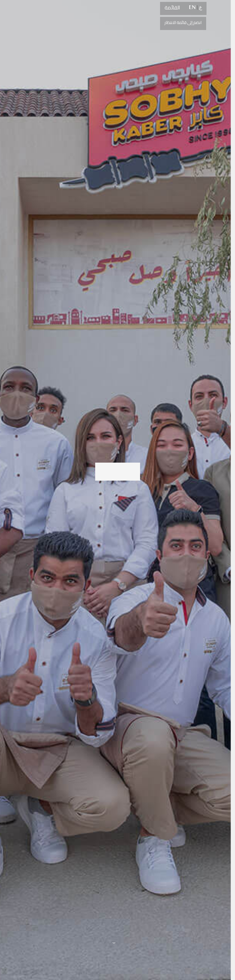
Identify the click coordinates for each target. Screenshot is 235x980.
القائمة (172, 8)
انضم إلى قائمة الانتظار (183, 23)
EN (192, 7)
